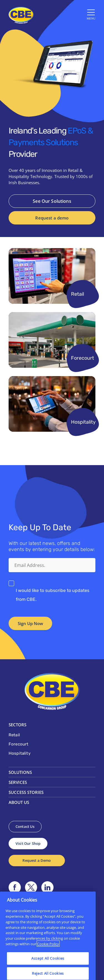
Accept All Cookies (48, 971)
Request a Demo (37, 860)
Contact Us (25, 826)
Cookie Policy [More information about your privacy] (48, 956)
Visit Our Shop (28, 843)
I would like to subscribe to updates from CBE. (53, 595)
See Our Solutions (52, 201)
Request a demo (52, 218)
